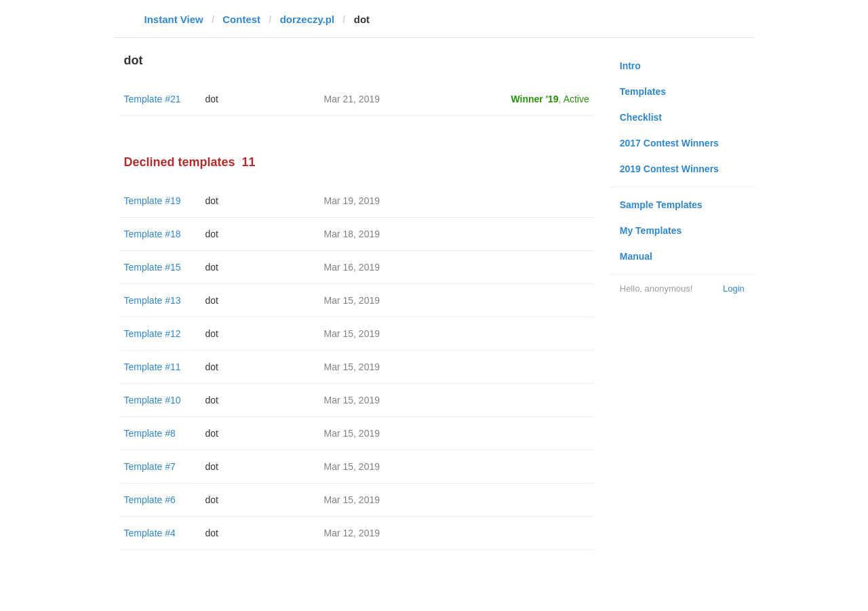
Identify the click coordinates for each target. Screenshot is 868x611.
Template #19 (153, 201)
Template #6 (150, 500)
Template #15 (153, 267)
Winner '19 (535, 99)
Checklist (641, 117)
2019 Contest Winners (669, 169)
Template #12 (153, 334)
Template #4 (150, 533)
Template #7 (150, 467)
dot (212, 99)
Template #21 (153, 99)
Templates (643, 92)
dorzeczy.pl (308, 19)
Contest (241, 19)
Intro (630, 66)
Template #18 (153, 234)
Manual (636, 256)
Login (734, 289)
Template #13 (153, 300)
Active (576, 99)
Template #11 (153, 367)
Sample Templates (661, 205)
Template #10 (153, 400)
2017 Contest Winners (669, 143)
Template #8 (150, 433)
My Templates (651, 231)
